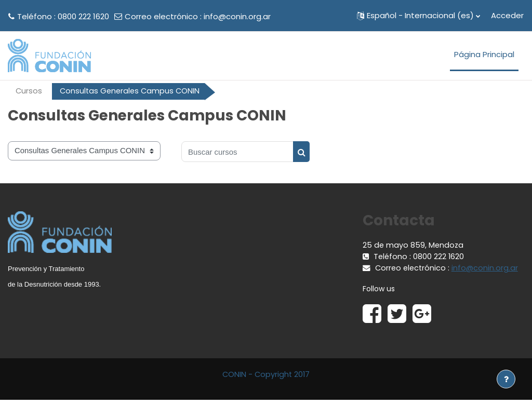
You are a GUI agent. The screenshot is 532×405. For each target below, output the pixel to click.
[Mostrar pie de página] (506, 379)
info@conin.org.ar (237, 16)
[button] (418, 16)
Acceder (507, 15)
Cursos (29, 91)
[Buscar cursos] (237, 152)
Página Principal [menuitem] (484, 54)
